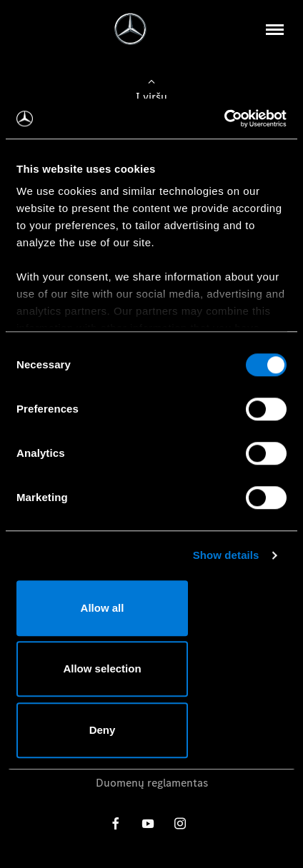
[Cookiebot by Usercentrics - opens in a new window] (224, 118)
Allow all (103, 608)
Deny (103, 730)
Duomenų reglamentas (152, 783)
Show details (226, 555)
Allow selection (102, 668)
